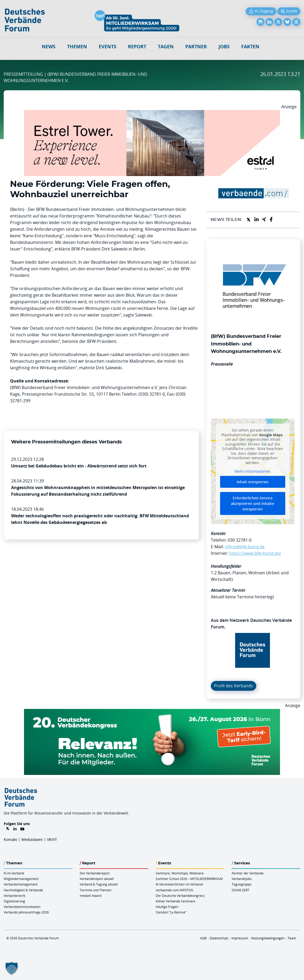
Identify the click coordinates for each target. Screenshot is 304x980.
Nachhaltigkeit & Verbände (23, 890)
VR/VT (52, 839)
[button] (12, 968)
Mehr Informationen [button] (253, 471)
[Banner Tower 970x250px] (152, 113)
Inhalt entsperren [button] (253, 482)
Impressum (240, 938)
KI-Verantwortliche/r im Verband (179, 884)
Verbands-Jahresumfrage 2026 (26, 912)
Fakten (250, 47)
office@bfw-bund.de (245, 547)
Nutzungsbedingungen (268, 938)
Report (137, 47)
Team (292, 938)
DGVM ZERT (241, 890)
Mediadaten (32, 839)
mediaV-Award (91, 896)
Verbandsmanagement (21, 884)
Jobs (224, 47)
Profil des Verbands (234, 686)
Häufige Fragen (167, 907)
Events (108, 47)
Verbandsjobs (242, 879)
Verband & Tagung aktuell (99, 884)
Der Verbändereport (95, 873)
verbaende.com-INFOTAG (174, 890)
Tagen (166, 47)
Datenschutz (219, 938)
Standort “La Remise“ (171, 912)
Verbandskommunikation (22, 907)
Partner (196, 47)
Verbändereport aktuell (97, 879)
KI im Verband (14, 873)
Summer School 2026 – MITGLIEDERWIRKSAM (189, 879)
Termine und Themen (96, 890)
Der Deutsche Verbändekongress (180, 896)
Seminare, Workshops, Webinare (180, 873)
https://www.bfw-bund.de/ (255, 553)
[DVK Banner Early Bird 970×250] (152, 712)
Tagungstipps (242, 884)
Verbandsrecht (15, 896)
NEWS (49, 47)
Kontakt (10, 839)
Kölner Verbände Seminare (175, 901)
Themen (77, 47)
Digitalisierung (14, 901)
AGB (203, 938)
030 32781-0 (240, 540)
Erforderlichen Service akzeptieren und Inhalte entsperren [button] (253, 503)
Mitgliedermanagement (21, 879)
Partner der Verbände (248, 873)
